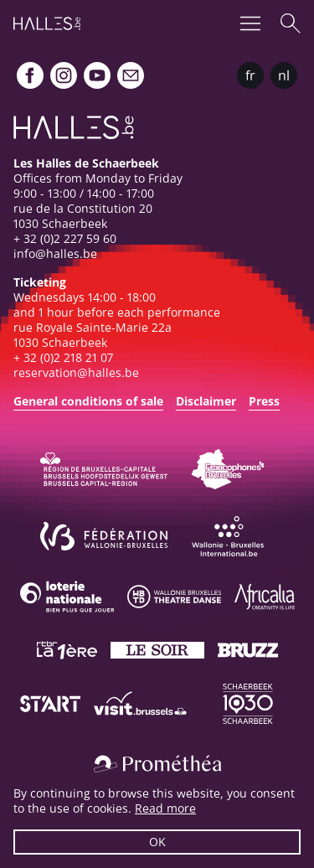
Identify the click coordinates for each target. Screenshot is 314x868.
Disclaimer (206, 401)
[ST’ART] (50, 704)
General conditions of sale (88, 401)
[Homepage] (47, 23)
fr (250, 75)
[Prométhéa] (157, 764)
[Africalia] (265, 597)
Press (264, 401)
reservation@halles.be (76, 372)
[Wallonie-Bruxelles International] (228, 536)
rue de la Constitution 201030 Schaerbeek (83, 216)
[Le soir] (157, 650)
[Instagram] (64, 75)
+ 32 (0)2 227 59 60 (65, 238)
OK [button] (157, 842)
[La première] (67, 650)
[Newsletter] (131, 75)
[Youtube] (97, 75)
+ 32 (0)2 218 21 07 (63, 357)
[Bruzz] (248, 650)
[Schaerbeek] (248, 704)
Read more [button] (165, 808)
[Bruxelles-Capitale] (104, 469)
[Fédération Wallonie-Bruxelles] (104, 536)
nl (284, 75)
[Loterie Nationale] (67, 597)
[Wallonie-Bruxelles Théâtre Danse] (174, 597)
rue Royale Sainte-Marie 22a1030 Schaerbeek (93, 335)
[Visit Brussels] (141, 704)
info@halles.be (55, 253)
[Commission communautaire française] (228, 469)
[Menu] (250, 23)
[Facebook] (30, 75)
